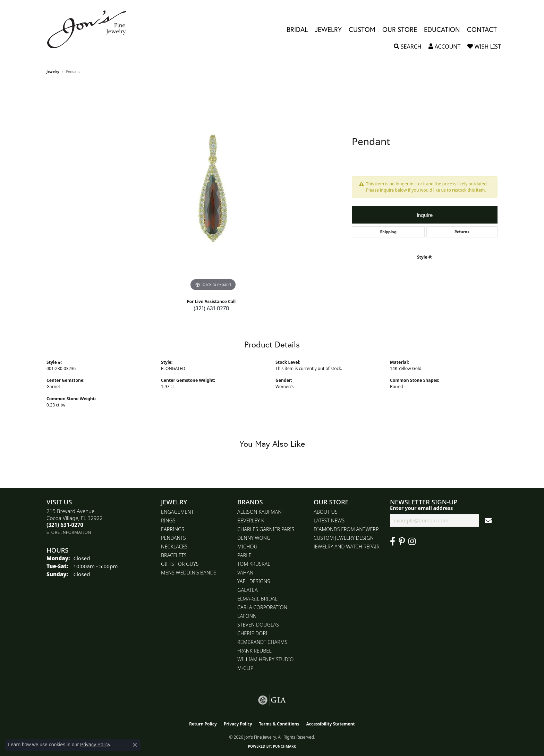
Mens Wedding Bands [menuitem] (189, 573)
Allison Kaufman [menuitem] (260, 512)
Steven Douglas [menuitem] (258, 625)
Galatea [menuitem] (248, 590)
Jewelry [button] (328, 29)
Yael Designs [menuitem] (254, 581)
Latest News (329, 520)
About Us (326, 512)
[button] (408, 47)
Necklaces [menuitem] (174, 547)
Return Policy (203, 724)
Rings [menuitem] (168, 520)
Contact (482, 29)
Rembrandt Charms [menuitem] (262, 642)
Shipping (388, 232)
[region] (213, 189)
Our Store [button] (400, 29)
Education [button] (442, 29)
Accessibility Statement (330, 724)
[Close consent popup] (135, 745)
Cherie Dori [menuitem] (252, 633)
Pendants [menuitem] (173, 538)
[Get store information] (69, 532)
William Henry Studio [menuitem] (265, 659)
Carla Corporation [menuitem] (262, 607)
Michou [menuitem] (247, 547)
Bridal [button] (297, 29)
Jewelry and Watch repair (347, 547)
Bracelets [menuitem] (174, 555)
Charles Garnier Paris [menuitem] (266, 529)
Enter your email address (421, 508)
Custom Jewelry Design (344, 538)
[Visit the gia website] (272, 700)
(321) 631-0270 (211, 308)
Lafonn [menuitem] (247, 616)
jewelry (53, 72)
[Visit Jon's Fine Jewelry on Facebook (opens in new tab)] (393, 541)
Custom (362, 29)
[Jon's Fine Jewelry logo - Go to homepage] (90, 29)
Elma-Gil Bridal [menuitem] (257, 599)
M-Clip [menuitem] (245, 668)
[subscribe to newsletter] (488, 520)
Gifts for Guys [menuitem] (180, 564)
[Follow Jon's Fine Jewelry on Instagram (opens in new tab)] (412, 541)
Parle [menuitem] (244, 555)
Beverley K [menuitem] (251, 520)
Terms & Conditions (279, 724)
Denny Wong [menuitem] (254, 538)
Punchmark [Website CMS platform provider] (285, 746)
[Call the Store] (65, 525)
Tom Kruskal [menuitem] (254, 564)
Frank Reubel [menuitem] (254, 651)
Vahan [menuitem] (245, 573)
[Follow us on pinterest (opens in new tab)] (402, 541)
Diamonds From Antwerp (346, 529)
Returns (462, 232)
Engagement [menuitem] (177, 512)
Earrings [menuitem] (173, 529)
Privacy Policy (238, 724)
